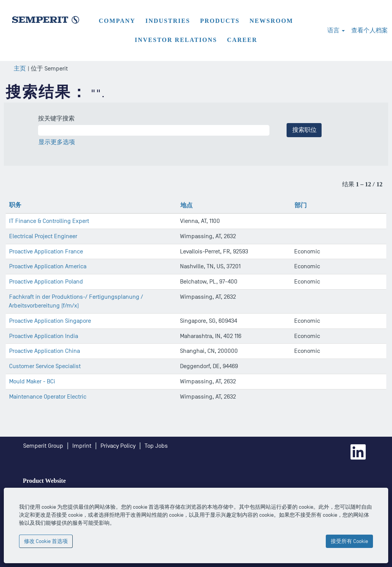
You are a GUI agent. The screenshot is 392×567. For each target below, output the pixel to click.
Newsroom (272, 21)
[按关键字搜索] (154, 130)
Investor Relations (176, 40)
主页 (20, 69)
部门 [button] (301, 205)
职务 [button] (15, 205)
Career (242, 40)
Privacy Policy (118, 446)
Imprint (82, 446)
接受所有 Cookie (349, 541)
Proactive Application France (46, 251)
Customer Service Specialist (45, 366)
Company (117, 21)
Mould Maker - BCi (32, 381)
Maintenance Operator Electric (48, 397)
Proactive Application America (48, 266)
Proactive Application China (45, 351)
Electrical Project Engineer (43, 236)
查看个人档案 (370, 30)
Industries (168, 21)
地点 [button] (186, 205)
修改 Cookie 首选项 (46, 541)
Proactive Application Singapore (50, 321)
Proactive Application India (44, 336)
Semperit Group (43, 446)
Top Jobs (156, 446)
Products (220, 21)
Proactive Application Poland (46, 282)
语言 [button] (336, 30)
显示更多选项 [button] (57, 142)
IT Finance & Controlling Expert (49, 221)
